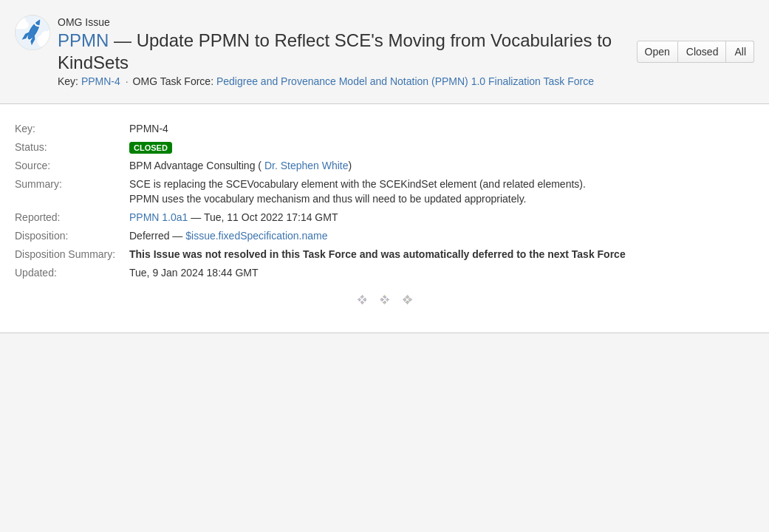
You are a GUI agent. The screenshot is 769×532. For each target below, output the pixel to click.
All (740, 52)
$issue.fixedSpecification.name (256, 236)
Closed (703, 52)
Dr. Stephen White (307, 166)
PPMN (83, 40)
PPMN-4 (101, 81)
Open (657, 52)
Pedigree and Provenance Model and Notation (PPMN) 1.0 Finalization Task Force (405, 81)
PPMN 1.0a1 (158, 217)
